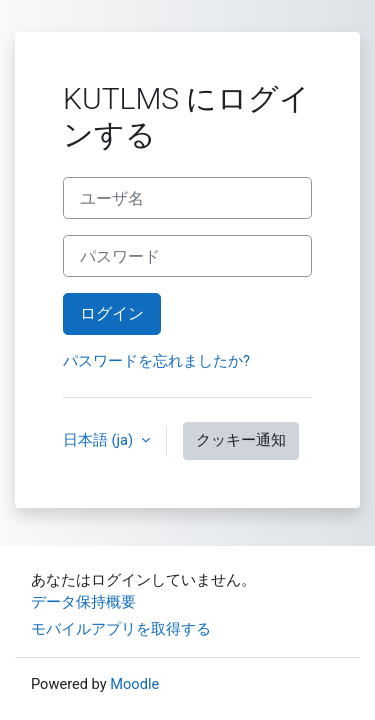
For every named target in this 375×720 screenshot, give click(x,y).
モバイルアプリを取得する (121, 629)
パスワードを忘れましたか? (156, 361)
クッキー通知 (241, 440)
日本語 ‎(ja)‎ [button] (100, 440)
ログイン (112, 313)
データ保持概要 (83, 602)
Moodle (134, 684)
